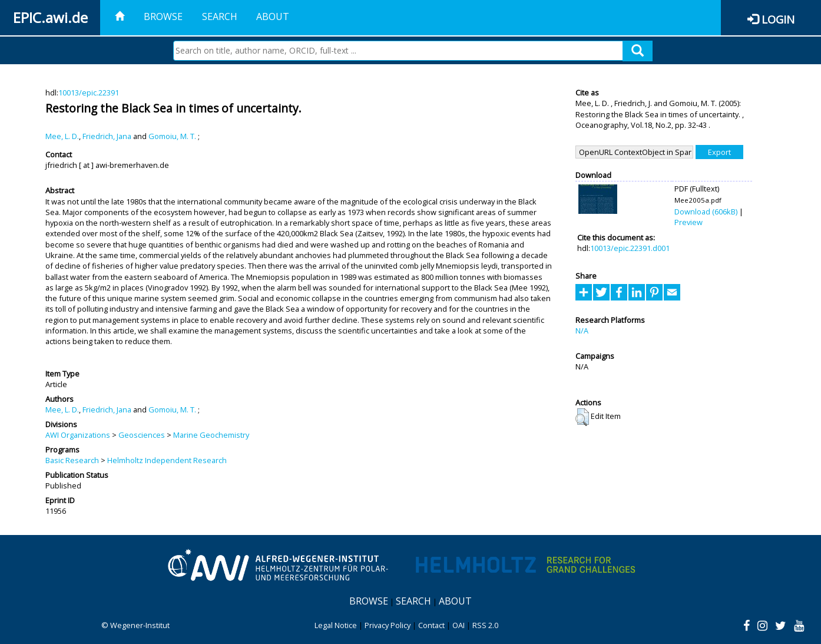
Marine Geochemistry (211, 435)
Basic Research (72, 460)
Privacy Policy (388, 625)
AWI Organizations (78, 435)
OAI (458, 625)
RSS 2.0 (485, 625)
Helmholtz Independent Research (167, 460)
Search (220, 16)
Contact (431, 625)
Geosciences (142, 435)
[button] (582, 417)
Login (778, 19)
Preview (688, 222)
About (273, 16)
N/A (582, 331)
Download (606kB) (706, 212)
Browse (163, 16)
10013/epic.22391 (89, 93)
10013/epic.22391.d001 (630, 248)
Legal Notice (336, 625)
